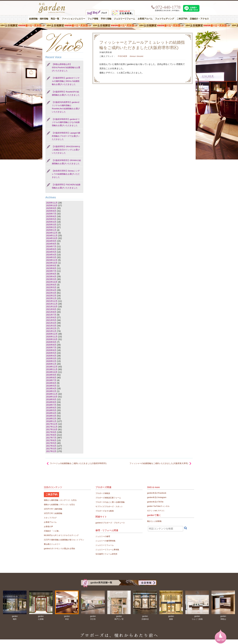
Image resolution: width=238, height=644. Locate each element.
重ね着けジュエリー (52, 544)
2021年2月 (51, 328)
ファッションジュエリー (73, 19)
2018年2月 (51, 419)
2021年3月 (51, 326)
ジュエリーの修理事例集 (105, 541)
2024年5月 (51, 252)
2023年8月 (51, 268)
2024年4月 (51, 255)
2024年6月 (51, 249)
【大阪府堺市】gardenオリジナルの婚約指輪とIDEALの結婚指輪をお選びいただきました (66, 81)
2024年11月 (52, 236)
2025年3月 (51, 225)
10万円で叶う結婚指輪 (53, 513)
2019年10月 (52, 372)
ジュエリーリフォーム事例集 (107, 550)
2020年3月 (51, 358)
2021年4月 (51, 323)
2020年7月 (51, 347)
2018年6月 (51, 408)
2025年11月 (52, 203)
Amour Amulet (137, 56)
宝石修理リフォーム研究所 (106, 554)
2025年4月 (51, 222)
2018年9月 (51, 399)
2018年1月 (51, 421)
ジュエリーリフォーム (124, 19)
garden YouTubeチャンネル (158, 506)
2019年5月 (51, 386)
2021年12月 (52, 301)
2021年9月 (51, 309)
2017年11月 (52, 427)
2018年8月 (51, 402)
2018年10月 (52, 397)
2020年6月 (51, 350)
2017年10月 (52, 429)
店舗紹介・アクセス (199, 19)
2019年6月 (51, 383)
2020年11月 (52, 337)
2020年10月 (52, 339)
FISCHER (123, 56)
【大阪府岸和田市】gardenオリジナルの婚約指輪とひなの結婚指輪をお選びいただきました (66, 122)
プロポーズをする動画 (105, 511)
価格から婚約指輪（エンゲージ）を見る (60, 500)
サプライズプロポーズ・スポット (109, 507)
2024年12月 (52, 233)
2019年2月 (51, 391)
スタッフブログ (50, 518)
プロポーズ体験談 (103, 493)
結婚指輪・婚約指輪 (39, 19)
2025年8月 (51, 211)
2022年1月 (51, 298)
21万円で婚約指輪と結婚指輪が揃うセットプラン (64, 540)
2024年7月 (51, 246)
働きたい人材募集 (154, 521)
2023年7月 (51, 271)
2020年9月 (51, 342)
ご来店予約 (182, 19)
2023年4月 (51, 276)
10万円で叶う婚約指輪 (53, 509)
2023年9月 (51, 266)
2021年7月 (51, 315)
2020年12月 (52, 334)
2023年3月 (51, 279)
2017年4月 (51, 446)
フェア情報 (93, 19)
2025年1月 (51, 230)
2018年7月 (51, 405)
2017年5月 (51, 443)
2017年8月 (51, 435)
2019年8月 (51, 378)
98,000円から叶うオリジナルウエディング (61, 535)
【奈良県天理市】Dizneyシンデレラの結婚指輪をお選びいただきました (66, 174)
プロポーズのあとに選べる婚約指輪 (110, 502)
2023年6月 (51, 274)
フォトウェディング (165, 19)
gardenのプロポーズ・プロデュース (110, 523)
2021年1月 (51, 331)
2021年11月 (52, 304)
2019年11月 (52, 369)
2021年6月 (51, 317)
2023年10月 (52, 263)
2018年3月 (51, 416)
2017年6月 (51, 440)
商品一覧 (55, 19)
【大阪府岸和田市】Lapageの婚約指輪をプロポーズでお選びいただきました (66, 136)
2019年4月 (51, 388)
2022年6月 (51, 285)
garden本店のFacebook (157, 493)
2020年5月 (51, 353)
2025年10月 (52, 205)
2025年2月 (51, 227)
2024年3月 (51, 257)
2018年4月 (51, 413)
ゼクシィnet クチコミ (156, 511)
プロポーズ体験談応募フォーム (108, 498)
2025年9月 (51, 208)
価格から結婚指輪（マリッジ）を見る (59, 505)
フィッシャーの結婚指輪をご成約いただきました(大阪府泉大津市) (159, 463)
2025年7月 (51, 214)
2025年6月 (51, 216)
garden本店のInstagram (157, 497)
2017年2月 (51, 451)
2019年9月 (51, 375)
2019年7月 (51, 380)
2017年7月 (51, 438)
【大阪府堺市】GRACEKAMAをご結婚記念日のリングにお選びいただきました (66, 150)
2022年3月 (51, 293)
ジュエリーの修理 (103, 536)
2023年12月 (52, 260)
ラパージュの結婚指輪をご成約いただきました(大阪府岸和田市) (78, 463)
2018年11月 (52, 394)
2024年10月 (52, 238)
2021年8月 (51, 312)
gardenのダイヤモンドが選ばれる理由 (59, 549)
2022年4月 (51, 290)
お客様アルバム (145, 19)
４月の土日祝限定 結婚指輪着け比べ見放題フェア (119, 25)
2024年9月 (51, 241)
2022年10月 (52, 282)
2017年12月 (52, 424)
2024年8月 (51, 244)
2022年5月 (51, 287)
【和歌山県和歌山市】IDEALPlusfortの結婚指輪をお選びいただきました (66, 67)
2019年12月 (52, 367)
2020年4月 (51, 356)
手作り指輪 (106, 19)
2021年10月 (52, 307)
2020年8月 (51, 345)
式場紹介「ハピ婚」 (52, 531)
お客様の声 (48, 527)
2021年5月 (51, 320)
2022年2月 (51, 296)
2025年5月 (51, 219)
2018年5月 (51, 410)
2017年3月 (51, 449)
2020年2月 (51, 361)
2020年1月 (51, 364)
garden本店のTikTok (155, 502)
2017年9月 (51, 432)
